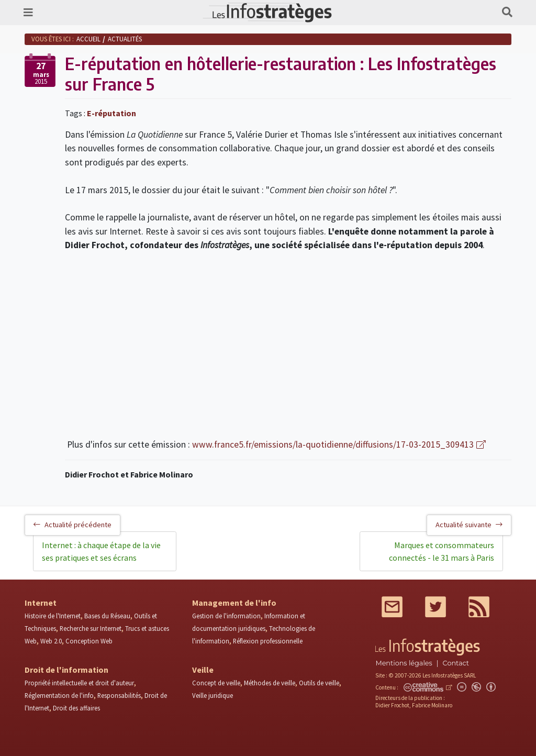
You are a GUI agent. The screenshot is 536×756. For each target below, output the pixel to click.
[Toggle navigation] (28, 13)
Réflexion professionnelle (268, 641)
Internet (41, 603)
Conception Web (89, 641)
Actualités (125, 39)
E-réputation (111, 113)
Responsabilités (119, 695)
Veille (203, 670)
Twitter (435, 607)
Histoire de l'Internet (53, 616)
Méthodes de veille (270, 683)
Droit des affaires (76, 708)
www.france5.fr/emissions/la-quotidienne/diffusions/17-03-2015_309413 (333, 444)
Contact (456, 663)
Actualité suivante (469, 525)
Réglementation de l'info (59, 695)
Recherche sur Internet (91, 628)
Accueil (88, 39)
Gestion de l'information (226, 616)
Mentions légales (404, 663)
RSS (479, 607)
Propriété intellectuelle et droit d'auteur (79, 683)
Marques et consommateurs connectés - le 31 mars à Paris (442, 551)
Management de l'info (234, 603)
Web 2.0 (51, 641)
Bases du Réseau (107, 616)
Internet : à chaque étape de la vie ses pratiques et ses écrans (101, 551)
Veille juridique (213, 695)
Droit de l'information (66, 670)
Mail (392, 607)
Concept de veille (216, 683)
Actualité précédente (72, 525)
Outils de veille (319, 683)
